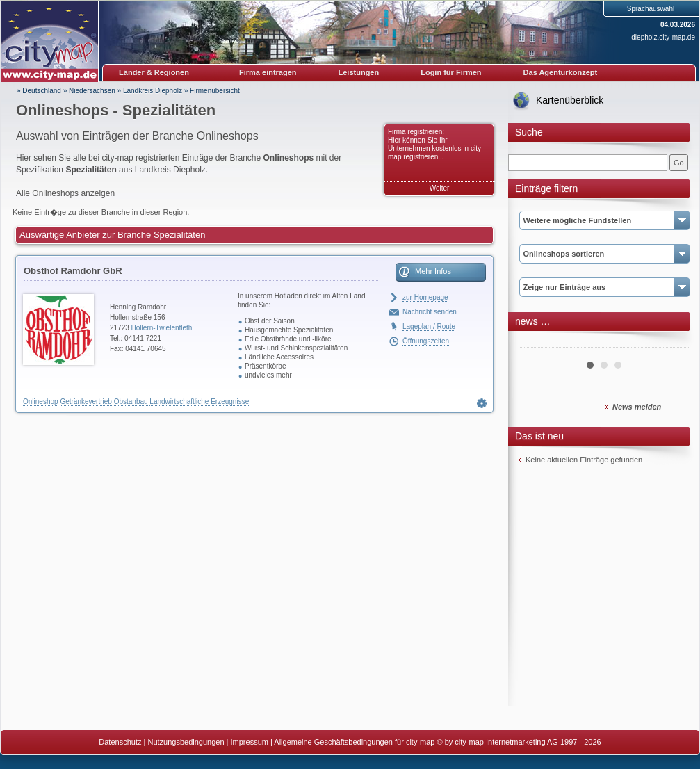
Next (671, 342)
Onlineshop (41, 402)
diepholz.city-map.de (663, 37)
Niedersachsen (92, 91)
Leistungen (359, 72)
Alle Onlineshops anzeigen (65, 193)
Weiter (440, 188)
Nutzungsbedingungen (186, 742)
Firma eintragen (268, 72)
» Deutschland (39, 91)
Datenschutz (120, 742)
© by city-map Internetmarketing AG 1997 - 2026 (519, 742)
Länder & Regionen (154, 72)
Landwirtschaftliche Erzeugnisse (199, 402)
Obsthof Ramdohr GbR (73, 271)
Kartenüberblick (570, 100)
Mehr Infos (433, 271)
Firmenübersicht (215, 91)
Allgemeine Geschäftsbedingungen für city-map (354, 742)
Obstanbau (131, 402)
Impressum (250, 742)
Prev (537, 342)
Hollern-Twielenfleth (162, 328)
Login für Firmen (451, 72)
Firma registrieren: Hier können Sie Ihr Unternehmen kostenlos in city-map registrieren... (436, 144)
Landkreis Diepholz (153, 91)
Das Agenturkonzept (561, 72)
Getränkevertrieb (86, 402)
